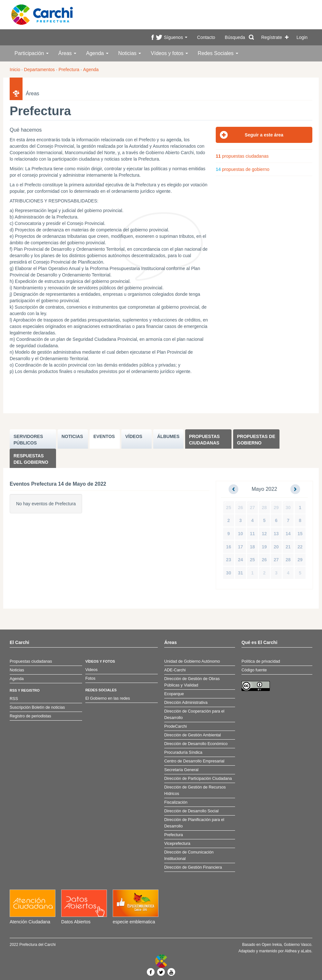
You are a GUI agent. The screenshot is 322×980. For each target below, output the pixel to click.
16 (229, 547)
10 (241, 534)
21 (288, 547)
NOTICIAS (72, 436)
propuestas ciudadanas (242, 156)
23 (229, 560)
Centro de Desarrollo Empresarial (194, 761)
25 (229, 508)
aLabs (306, 951)
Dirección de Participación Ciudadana (198, 779)
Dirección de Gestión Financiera (193, 867)
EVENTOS (104, 436)
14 (288, 534)
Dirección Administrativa (186, 703)
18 (252, 547)
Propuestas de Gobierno (256, 440)
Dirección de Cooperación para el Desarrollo (194, 714)
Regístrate (272, 37)
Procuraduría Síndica (183, 752)
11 (252, 534)
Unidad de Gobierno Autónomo (192, 661)
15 (300, 534)
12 (264, 534)
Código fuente (254, 670)
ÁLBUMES (168, 436)
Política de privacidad (261, 661)
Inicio (15, 70)
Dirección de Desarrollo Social (191, 811)
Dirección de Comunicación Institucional (189, 855)
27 (252, 508)
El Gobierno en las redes (108, 698)
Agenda (97, 53)
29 (276, 508)
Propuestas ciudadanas (204, 440)
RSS (14, 699)
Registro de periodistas (30, 716)
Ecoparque (174, 694)
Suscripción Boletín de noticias (37, 707)
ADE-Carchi (175, 670)
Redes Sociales (218, 53)
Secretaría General (181, 770)
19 (264, 547)
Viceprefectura (177, 844)
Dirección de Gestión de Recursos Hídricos (195, 790)
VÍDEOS (134, 436)
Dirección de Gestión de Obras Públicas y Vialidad (192, 682)
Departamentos (39, 70)
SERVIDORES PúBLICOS (28, 440)
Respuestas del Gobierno (31, 459)
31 (241, 573)
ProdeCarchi (175, 726)
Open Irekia (272, 945)
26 (241, 508)
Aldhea (291, 951)
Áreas (67, 53)
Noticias (130, 53)
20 (276, 547)
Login (302, 37)
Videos (91, 670)
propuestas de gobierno (243, 169)
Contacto (206, 37)
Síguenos (176, 37)
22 (300, 547)
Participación (32, 53)
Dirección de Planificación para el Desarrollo (194, 823)
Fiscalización (176, 802)
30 (288, 508)
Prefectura (69, 70)
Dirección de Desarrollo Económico (196, 744)
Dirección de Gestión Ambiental (193, 735)
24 (241, 560)
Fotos (90, 678)
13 (276, 534)
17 (241, 547)
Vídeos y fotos (169, 53)
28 (264, 508)
